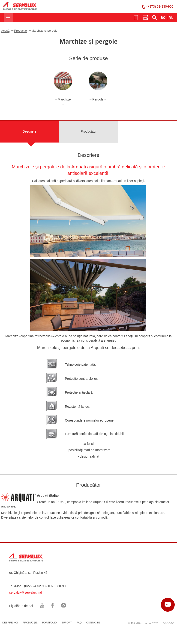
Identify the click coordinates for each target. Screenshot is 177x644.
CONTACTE (93, 623)
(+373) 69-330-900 (160, 6)
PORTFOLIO (49, 623)
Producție (20, 31)
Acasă (5, 31)
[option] (63, 89)
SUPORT (67, 623)
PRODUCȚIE (30, 623)
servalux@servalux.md (26, 592)
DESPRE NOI (10, 623)
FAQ (79, 623)
